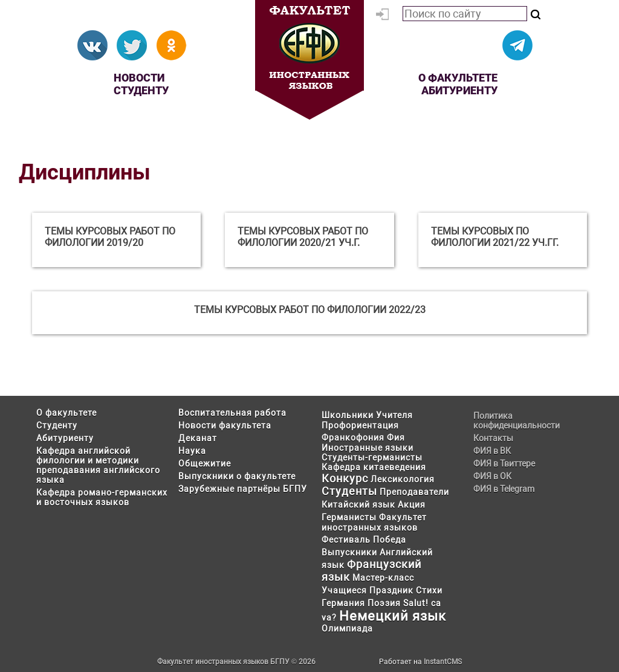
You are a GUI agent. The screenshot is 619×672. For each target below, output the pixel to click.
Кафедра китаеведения (374, 467)
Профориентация (360, 425)
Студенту (141, 90)
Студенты (349, 491)
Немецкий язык (393, 616)
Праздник (391, 590)
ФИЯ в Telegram (504, 489)
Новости (139, 78)
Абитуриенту (459, 90)
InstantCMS (443, 662)
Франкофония (353, 438)
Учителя (394, 415)
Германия (343, 603)
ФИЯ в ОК (492, 476)
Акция (412, 505)
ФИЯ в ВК (492, 451)
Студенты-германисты (372, 457)
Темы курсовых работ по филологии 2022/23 (310, 310)
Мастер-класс (383, 578)
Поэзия (384, 603)
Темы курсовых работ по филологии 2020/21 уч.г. (303, 237)
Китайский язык (358, 505)
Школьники (348, 415)
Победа (390, 540)
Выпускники (349, 552)
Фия (396, 438)
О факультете (458, 78)
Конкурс (345, 478)
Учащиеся (344, 590)
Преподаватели (414, 492)
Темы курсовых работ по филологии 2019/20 (110, 237)
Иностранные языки (368, 448)
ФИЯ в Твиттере (504, 464)
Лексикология (403, 479)
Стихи (429, 590)
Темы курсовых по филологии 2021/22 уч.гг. (495, 237)
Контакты (493, 438)
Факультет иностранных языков (374, 522)
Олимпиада (347, 628)
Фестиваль (346, 540)
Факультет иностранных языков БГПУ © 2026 (236, 662)
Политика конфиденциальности (517, 421)
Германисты (349, 517)
